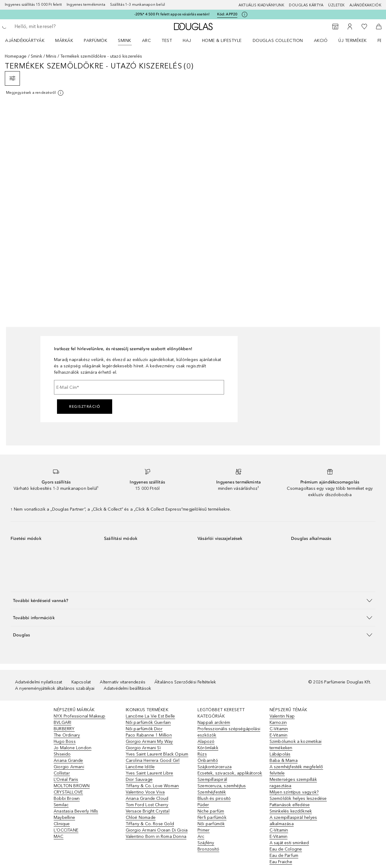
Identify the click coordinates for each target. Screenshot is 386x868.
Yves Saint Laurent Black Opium (157, 754)
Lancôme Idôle (140, 767)
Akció (321, 41)
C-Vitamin (279, 729)
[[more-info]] (35, 93)
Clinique (62, 824)
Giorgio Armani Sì (143, 748)
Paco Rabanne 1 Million (149, 735)
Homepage (16, 56)
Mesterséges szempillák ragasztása (293, 783)
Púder (203, 805)
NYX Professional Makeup (80, 716)
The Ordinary (67, 735)
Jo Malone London (73, 748)
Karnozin (278, 722)
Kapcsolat (81, 682)
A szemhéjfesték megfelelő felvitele (296, 770)
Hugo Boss (65, 741)
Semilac (61, 805)
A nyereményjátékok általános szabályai (55, 688)
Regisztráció (85, 407)
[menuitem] (29, 40)
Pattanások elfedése (290, 805)
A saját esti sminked (289, 843)
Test (167, 41)
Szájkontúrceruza (215, 767)
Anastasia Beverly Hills (76, 811)
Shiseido (62, 754)
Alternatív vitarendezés (123, 682)
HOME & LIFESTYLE (222, 41)
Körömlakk (208, 748)
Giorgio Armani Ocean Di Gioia (157, 830)
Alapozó (206, 741)
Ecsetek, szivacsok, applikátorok (230, 773)
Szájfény (206, 843)
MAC (59, 836)
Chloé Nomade (141, 817)
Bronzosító (208, 849)
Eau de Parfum (284, 855)
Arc (147, 41)
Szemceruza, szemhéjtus (222, 786)
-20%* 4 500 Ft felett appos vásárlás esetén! (172, 14)
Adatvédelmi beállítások (128, 688)
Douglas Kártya (306, 5)
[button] (193, 600)
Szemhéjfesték (212, 792)
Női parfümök (211, 824)
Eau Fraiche (281, 862)
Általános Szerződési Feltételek (185, 682)
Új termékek (353, 41)
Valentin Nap (282, 716)
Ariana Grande (68, 760)
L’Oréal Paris (66, 779)
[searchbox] (59, 27)
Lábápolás (280, 754)
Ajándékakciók (365, 5)
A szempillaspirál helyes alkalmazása (293, 821)
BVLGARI (62, 722)
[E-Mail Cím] (139, 387)
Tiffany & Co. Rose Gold (150, 824)
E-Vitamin (279, 735)
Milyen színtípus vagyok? (294, 792)
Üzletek (336, 5)
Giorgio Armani (69, 767)
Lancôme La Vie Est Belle (150, 716)
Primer (204, 830)
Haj (187, 41)
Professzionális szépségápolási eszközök (229, 732)
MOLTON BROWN (72, 786)
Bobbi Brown (67, 798)
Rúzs (202, 754)
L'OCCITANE (66, 830)
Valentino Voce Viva (145, 792)
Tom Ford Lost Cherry (147, 805)
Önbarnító (208, 760)
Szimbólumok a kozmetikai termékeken (296, 745)
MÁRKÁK (64, 41)
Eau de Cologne (286, 849)
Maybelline (64, 817)
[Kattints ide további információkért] (245, 14)
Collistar (62, 773)
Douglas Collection (278, 41)
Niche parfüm (211, 811)
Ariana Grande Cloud (147, 798)
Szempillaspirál (212, 779)
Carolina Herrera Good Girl (153, 760)
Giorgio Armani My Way (149, 741)
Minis (51, 56)
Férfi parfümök (212, 817)
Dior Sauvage (139, 779)
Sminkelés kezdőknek (291, 811)
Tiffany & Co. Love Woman (152, 786)
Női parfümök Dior (144, 729)
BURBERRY (64, 729)
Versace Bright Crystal (148, 811)
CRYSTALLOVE (68, 792)
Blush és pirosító (214, 798)
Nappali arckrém (214, 722)
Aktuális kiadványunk (261, 5)
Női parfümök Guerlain (148, 722)
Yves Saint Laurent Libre (150, 773)
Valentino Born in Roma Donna (156, 836)
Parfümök (95, 41)
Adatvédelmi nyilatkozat (39, 682)
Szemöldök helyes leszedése (298, 798)
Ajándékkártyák (25, 41)
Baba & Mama (284, 760)
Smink (125, 41)
